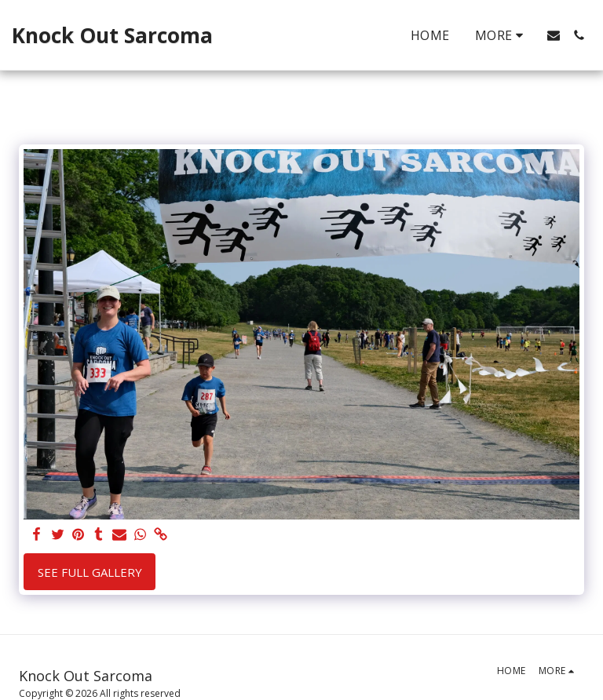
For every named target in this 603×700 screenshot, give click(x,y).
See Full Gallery (90, 572)
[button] (554, 35)
